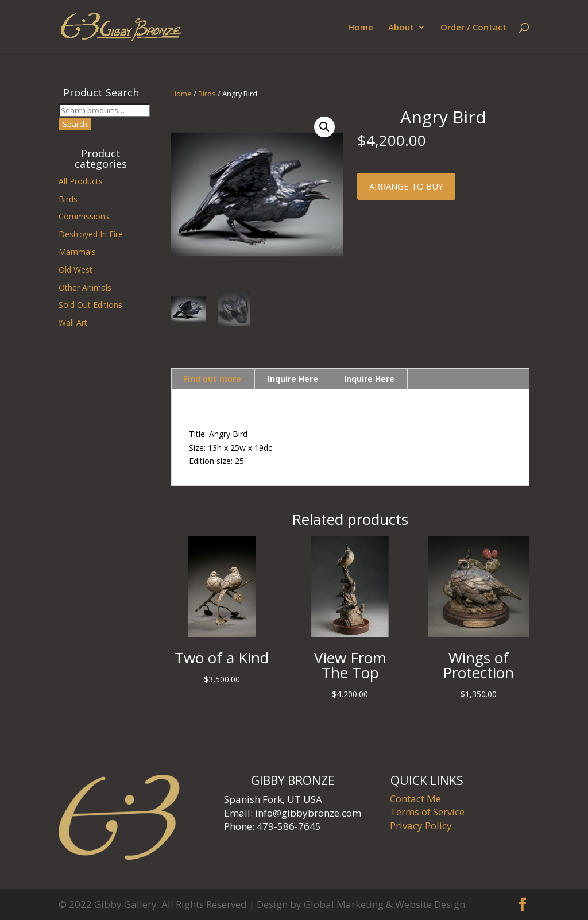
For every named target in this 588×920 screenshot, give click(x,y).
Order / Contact (473, 28)
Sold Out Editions (90, 305)
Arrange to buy (406, 186)
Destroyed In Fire (91, 234)
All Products (81, 181)
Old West (76, 270)
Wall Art (73, 322)
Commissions (84, 216)
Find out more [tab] (212, 379)
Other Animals (85, 287)
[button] (324, 127)
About (401, 28)
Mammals (77, 252)
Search (75, 124)
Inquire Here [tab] (293, 379)
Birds (207, 94)
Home (361, 28)
